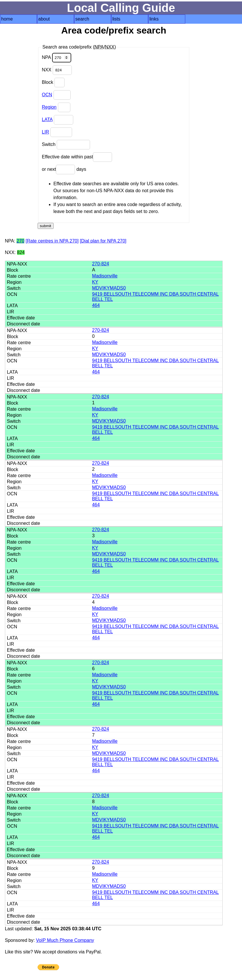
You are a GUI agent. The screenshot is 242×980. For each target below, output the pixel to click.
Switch (66, 145)
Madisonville (105, 276)
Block (53, 83)
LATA (47, 120)
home (7, 19)
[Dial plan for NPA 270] (103, 241)
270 (20, 241)
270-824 (101, 264)
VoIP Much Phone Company (65, 940)
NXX (57, 70)
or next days (64, 169)
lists (116, 19)
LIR (46, 132)
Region (49, 107)
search (82, 19)
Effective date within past (77, 157)
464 (96, 305)
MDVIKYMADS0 (109, 288)
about (44, 19)
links (154, 19)
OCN (47, 95)
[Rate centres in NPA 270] (52, 241)
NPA (57, 58)
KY (95, 282)
